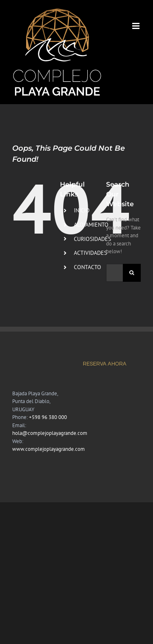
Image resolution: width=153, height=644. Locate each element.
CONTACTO (88, 267)
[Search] (132, 273)
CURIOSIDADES (92, 239)
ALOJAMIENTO (91, 225)
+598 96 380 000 (48, 417)
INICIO (82, 210)
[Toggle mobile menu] (136, 26)
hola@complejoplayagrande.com (50, 433)
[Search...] (114, 273)
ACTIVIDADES (90, 253)
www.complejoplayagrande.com (49, 449)
